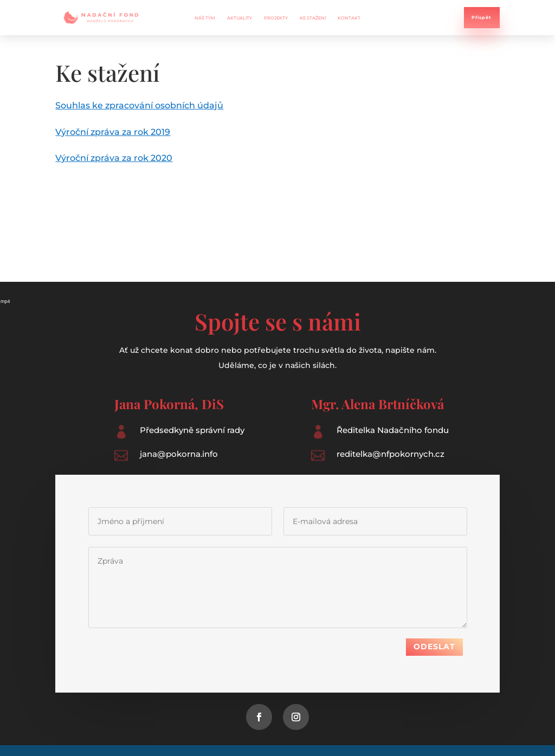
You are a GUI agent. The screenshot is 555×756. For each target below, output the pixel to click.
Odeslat (434, 639)
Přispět (481, 17)
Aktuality (240, 18)
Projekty (276, 18)
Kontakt (349, 18)
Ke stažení (313, 18)
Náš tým (205, 18)
